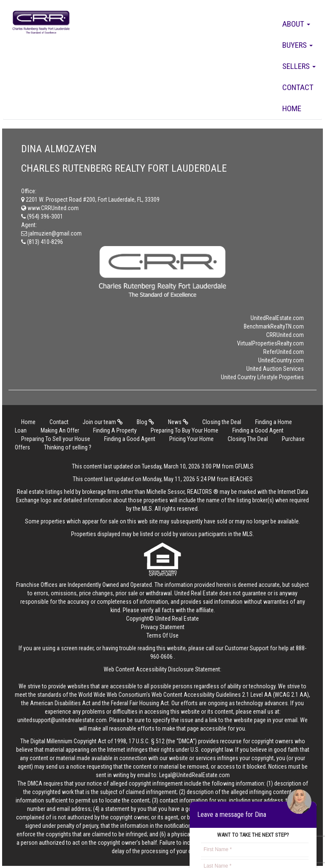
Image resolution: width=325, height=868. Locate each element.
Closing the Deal (222, 422)
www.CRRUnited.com (50, 208)
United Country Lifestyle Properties (262, 377)
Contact (298, 87)
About (296, 24)
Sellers (299, 66)
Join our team (103, 422)
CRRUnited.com (285, 335)
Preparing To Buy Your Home (185, 430)
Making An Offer (60, 430)
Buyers (297, 45)
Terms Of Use (162, 635)
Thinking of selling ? (68, 447)
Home (292, 108)
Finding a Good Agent (258, 430)
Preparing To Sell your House (56, 439)
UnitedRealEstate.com (277, 318)
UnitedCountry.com (281, 360)
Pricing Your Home (191, 439)
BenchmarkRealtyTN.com (274, 326)
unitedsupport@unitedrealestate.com (62, 720)
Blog (145, 422)
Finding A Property (115, 430)
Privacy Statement (163, 627)
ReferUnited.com (284, 352)
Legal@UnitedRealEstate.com (194, 775)
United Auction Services (275, 369)
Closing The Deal (248, 439)
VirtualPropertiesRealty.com (270, 343)
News (178, 422)
